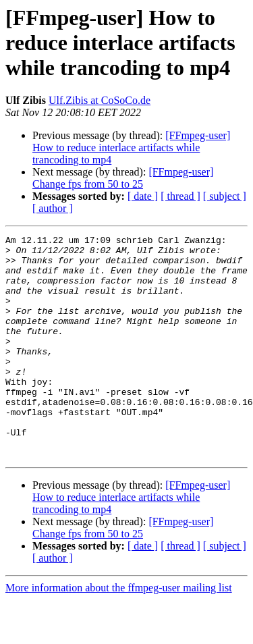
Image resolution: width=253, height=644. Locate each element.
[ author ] (53, 208)
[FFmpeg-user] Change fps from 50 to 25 (123, 178)
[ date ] (143, 196)
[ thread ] (180, 196)
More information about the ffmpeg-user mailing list (119, 632)
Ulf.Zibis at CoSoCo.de (100, 100)
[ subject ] (225, 196)
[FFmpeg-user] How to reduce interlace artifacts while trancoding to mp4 (131, 147)
